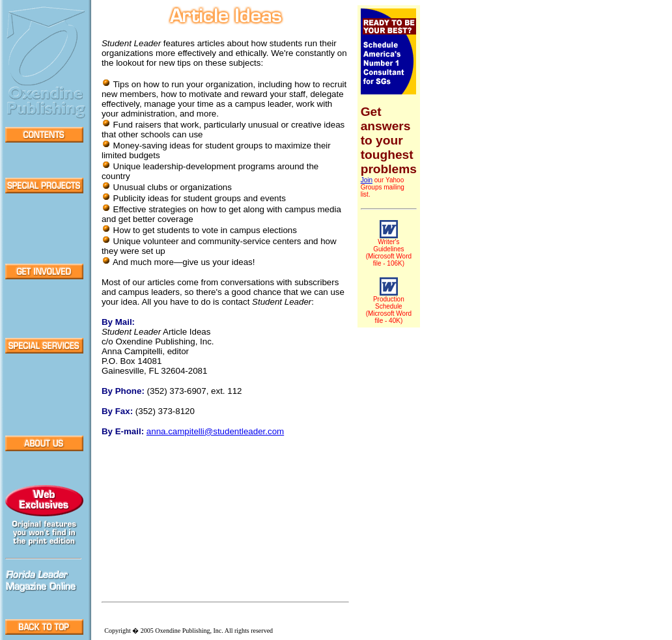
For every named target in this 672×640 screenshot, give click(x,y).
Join (367, 180)
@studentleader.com (215, 431)
